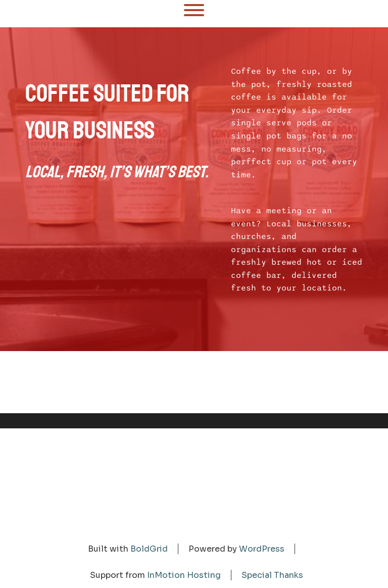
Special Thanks (272, 575)
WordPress (262, 549)
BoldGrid (149, 549)
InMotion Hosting (184, 575)
